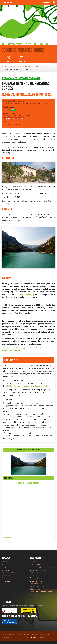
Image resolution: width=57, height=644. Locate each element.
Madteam (5, 66)
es (11, 2)
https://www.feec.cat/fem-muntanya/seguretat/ (29, 386)
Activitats (47, 66)
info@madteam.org (26, 294)
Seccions (14, 66)
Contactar (35, 634)
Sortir (49, 634)
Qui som (4, 634)
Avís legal (12, 634)
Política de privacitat (23, 634)
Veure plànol (7, 538)
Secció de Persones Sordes (30, 66)
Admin (43, 634)
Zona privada (47, 2)
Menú (28, 43)
